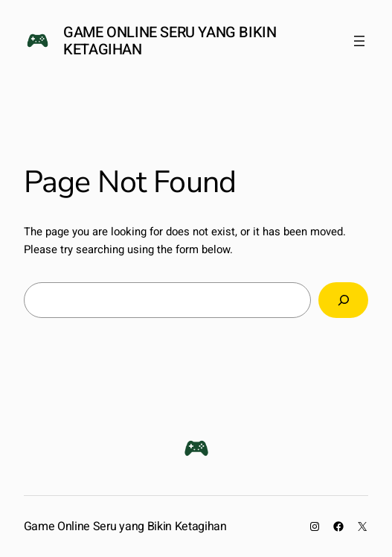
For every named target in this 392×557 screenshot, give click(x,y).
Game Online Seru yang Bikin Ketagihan (170, 41)
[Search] (344, 300)
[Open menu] (359, 41)
